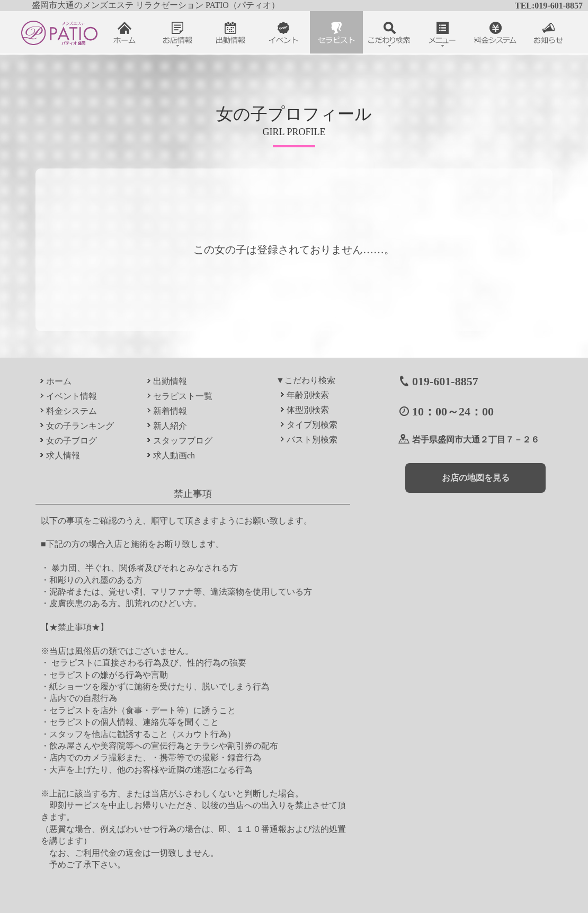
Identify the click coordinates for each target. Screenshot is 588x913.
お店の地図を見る (476, 478)
